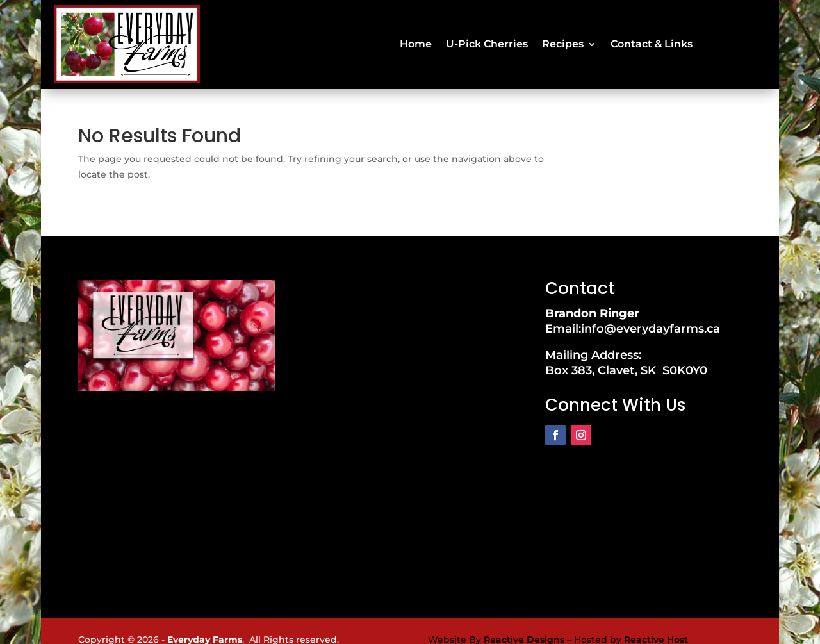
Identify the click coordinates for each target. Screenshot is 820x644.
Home (416, 35)
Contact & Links (652, 35)
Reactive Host (656, 621)
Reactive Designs (524, 621)
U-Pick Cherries (487, 35)
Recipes (563, 35)
